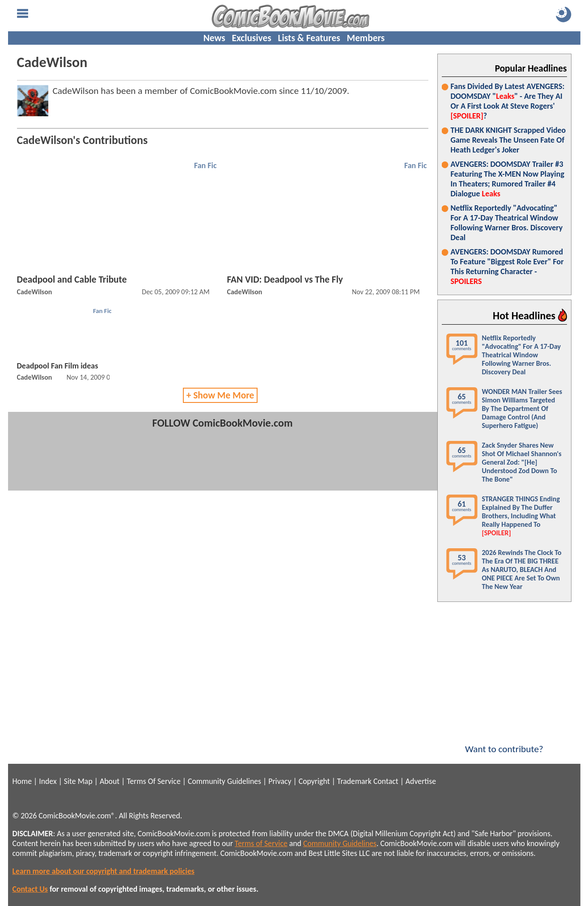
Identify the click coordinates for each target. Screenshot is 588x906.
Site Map (78, 781)
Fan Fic (205, 165)
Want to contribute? (504, 743)
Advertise (421, 781)
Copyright (314, 781)
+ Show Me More (220, 395)
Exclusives (252, 38)
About (110, 781)
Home (22, 781)
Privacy (280, 781)
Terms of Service (261, 843)
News (214, 38)
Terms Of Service (153, 781)
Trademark (354, 781)
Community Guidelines (224, 781)
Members (366, 38)
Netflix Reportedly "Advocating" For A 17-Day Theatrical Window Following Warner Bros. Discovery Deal (507, 223)
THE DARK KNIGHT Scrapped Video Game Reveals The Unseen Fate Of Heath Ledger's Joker (508, 140)
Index (48, 781)
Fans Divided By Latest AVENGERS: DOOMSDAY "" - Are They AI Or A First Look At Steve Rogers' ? (508, 101)
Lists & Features (309, 38)
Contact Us (30, 889)
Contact (386, 781)
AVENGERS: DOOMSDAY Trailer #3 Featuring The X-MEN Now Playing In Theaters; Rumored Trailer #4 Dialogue (508, 179)
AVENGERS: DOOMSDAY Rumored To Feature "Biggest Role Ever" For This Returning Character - (507, 267)
